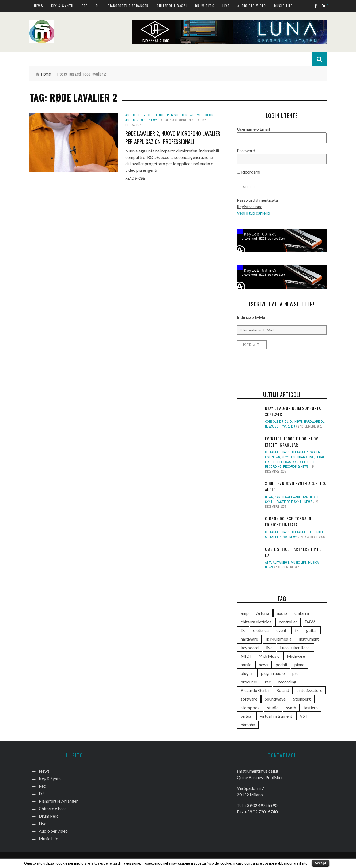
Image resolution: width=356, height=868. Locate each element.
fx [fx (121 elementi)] (297, 630)
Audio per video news (175, 115)
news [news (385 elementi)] (264, 665)
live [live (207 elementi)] (269, 647)
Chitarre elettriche (308, 532)
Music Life (283, 6)
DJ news (296, 422)
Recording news (296, 467)
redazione (135, 125)
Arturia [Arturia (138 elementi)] (263, 613)
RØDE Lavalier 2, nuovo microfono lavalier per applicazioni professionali (173, 137)
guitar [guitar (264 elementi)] (312, 630)
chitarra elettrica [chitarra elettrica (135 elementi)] (256, 622)
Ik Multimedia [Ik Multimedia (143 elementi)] (279, 639)
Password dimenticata (257, 200)
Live (226, 6)
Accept (321, 863)
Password (246, 150)
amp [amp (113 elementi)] (245, 613)
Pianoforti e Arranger (128, 6)
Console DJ (274, 422)
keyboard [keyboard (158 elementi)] (250, 647)
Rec (85, 6)
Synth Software (288, 497)
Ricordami (249, 172)
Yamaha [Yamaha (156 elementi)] (248, 725)
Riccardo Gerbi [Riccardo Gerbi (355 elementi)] (255, 690)
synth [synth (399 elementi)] (291, 707)
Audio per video (252, 6)
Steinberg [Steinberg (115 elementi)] (302, 699)
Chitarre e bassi (172, 6)
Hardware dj (314, 422)
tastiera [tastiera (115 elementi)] (311, 707)
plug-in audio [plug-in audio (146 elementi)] (273, 673)
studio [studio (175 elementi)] (273, 707)
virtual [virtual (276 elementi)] (247, 716)
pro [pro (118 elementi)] (296, 673)
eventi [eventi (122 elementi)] (282, 630)
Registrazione (250, 206)
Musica (313, 563)
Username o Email (253, 129)
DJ (98, 6)
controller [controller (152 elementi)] (288, 622)
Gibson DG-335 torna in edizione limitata (288, 521)
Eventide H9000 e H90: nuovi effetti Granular (292, 442)
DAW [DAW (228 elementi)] (310, 622)
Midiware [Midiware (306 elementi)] (296, 656)
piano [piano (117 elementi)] (300, 665)
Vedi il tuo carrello (253, 213)
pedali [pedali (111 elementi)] (281, 665)
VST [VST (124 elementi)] (304, 716)
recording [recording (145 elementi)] (287, 682)
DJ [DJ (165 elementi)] (243, 630)
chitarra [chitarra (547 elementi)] (302, 613)
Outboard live (303, 457)
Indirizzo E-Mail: (253, 317)
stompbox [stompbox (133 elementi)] (250, 707)
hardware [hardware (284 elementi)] (249, 639)
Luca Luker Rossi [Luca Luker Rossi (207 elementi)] (295, 647)
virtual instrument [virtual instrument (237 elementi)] (276, 716)
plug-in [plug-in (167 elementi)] (247, 673)
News (39, 6)
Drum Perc (205, 6)
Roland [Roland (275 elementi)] (283, 690)
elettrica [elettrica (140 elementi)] (261, 630)
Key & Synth (62, 6)
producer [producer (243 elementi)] (249, 682)
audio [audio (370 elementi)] (282, 613)
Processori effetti (299, 462)
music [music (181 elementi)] (246, 665)
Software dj (285, 426)
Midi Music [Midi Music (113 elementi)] (269, 656)
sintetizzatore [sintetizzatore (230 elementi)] (309, 690)
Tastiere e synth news (294, 502)
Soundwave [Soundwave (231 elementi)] (275, 699)
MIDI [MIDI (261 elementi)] (246, 656)
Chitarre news (303, 452)
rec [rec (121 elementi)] (268, 682)
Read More (135, 178)
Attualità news (277, 563)
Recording (273, 467)
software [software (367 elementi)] (249, 699)
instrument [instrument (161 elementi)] (309, 639)
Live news (272, 457)
